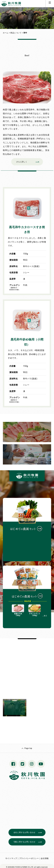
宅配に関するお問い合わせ (24, 842)
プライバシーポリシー (29, 858)
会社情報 (45, 858)
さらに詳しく (22, 162)
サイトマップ (11, 858)
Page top (28, 748)
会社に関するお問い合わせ (24, 832)
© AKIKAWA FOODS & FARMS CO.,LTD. (20, 867)
